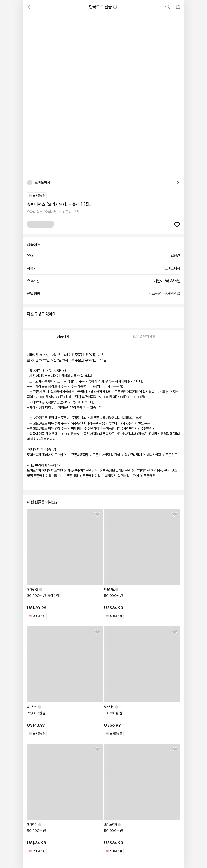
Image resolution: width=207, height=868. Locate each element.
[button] (115, 7)
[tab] (63, 337)
